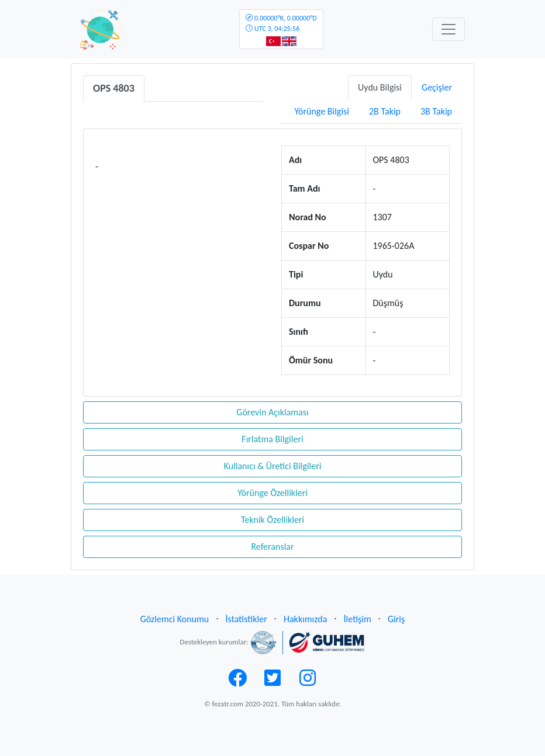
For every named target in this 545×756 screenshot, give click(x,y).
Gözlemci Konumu (175, 619)
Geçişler (437, 87)
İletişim (358, 619)
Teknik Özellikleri (272, 520)
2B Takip (385, 111)
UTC (281, 23)
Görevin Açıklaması (272, 412)
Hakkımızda (305, 619)
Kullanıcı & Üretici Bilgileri (273, 466)
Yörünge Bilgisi (322, 111)
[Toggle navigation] (449, 29)
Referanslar (272, 547)
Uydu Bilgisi (380, 87)
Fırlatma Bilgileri (272, 439)
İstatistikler (246, 619)
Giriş (396, 619)
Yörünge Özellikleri (272, 493)
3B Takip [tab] (436, 111)
